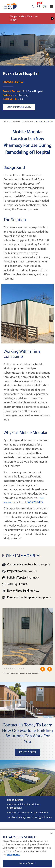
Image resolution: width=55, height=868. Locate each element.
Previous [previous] (43, 669)
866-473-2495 (35, 502)
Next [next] (50, 669)
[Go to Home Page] (10, 6)
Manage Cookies (27, 863)
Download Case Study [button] (19, 107)
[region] (27, 849)
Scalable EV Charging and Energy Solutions (29, 817)
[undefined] (4, 668)
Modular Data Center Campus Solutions (28, 813)
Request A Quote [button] (27, 752)
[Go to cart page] (45, 6)
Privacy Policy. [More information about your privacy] (14, 855)
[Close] (52, 833)
